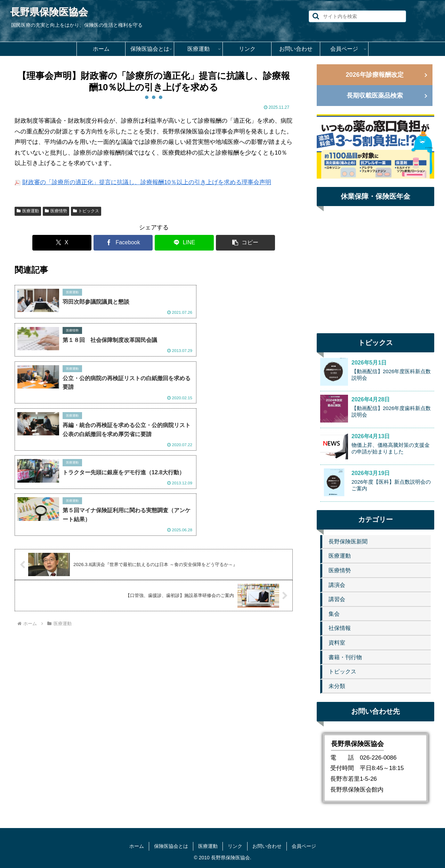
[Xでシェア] (83, 243)
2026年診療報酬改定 (374, 75)
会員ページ (304, 846)
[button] (316, 16)
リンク (235, 846)
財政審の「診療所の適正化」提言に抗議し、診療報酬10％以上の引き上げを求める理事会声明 (147, 182)
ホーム (137, 846)
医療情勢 (56, 211)
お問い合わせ (267, 846)
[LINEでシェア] (177, 243)
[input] (357, 16)
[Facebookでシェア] (130, 243)
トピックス (86, 211)
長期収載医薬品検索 (375, 96)
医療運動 (28, 211)
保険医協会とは (171, 846)
